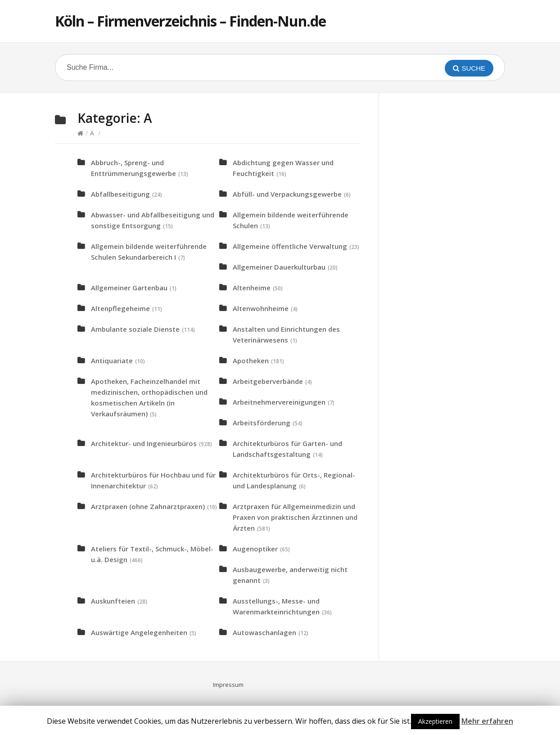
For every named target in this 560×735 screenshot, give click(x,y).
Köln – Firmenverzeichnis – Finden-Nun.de (190, 21)
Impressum (228, 685)
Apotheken (251, 361)
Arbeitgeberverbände (268, 381)
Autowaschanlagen (264, 632)
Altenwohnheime (261, 308)
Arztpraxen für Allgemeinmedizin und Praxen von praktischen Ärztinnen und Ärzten (295, 517)
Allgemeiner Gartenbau (129, 288)
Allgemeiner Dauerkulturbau (279, 267)
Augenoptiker (255, 549)
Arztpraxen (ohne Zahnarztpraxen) (148, 506)
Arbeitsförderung (262, 423)
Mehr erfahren (487, 721)
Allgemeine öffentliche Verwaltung (290, 246)
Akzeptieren (435, 721)
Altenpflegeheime (120, 308)
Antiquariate (112, 361)
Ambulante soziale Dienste (135, 329)
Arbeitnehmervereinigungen (279, 402)
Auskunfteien (113, 601)
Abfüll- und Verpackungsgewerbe (287, 194)
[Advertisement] (460, 246)
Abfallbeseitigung (120, 194)
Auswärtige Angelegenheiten (139, 632)
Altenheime (252, 288)
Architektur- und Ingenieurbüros (144, 443)
